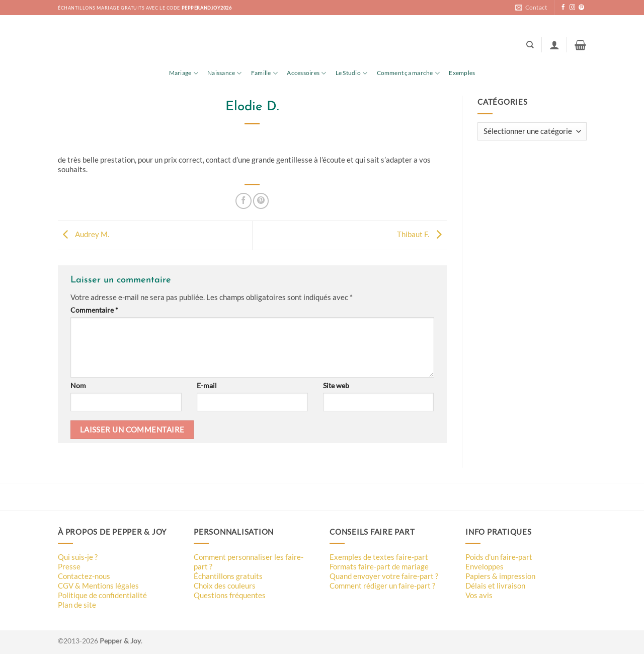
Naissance (225, 73)
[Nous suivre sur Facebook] (563, 8)
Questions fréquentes (230, 595)
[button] (554, 45)
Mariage (184, 73)
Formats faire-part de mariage (379, 566)
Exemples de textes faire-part (379, 557)
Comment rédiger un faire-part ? (382, 586)
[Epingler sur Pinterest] (261, 201)
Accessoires (306, 73)
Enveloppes (485, 566)
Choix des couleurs (225, 586)
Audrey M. (84, 234)
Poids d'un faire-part (499, 557)
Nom (78, 385)
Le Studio (352, 73)
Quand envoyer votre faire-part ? (384, 576)
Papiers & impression (500, 576)
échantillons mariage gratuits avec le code (145, 8)
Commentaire (94, 310)
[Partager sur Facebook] (243, 201)
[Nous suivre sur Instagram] (572, 8)
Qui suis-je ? (78, 557)
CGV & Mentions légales (98, 586)
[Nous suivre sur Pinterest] (581, 8)
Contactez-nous (84, 576)
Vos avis (479, 595)
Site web (336, 385)
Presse (69, 566)
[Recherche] (530, 45)
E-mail (207, 385)
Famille (264, 73)
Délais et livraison (495, 586)
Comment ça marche (409, 73)
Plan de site (77, 605)
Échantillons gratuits (228, 576)
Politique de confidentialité (102, 595)
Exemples (462, 73)
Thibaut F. (422, 234)
